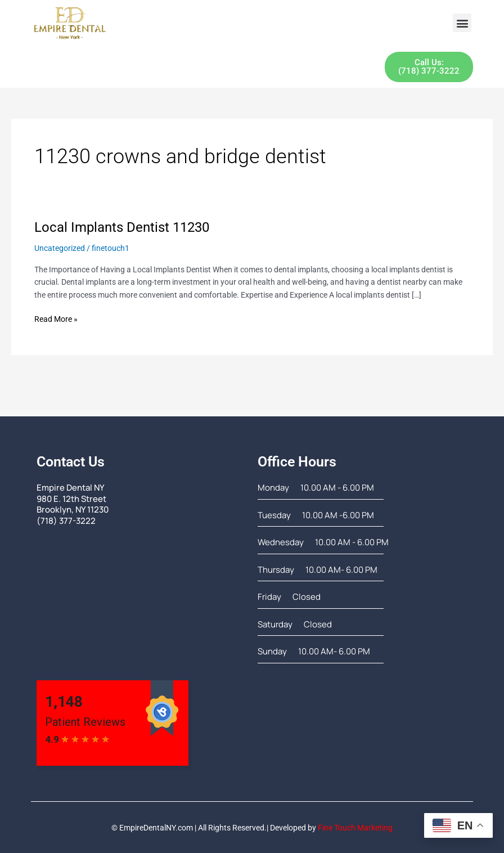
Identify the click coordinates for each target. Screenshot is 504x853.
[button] (462, 23)
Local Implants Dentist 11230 (122, 227)
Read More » (56, 318)
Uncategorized (60, 248)
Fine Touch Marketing (355, 828)
